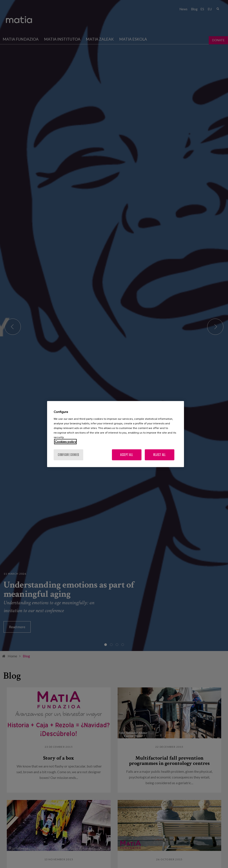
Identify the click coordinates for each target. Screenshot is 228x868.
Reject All (160, 455)
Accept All (127, 455)
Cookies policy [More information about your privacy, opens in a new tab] (65, 441)
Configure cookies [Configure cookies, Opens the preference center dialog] (68, 455)
